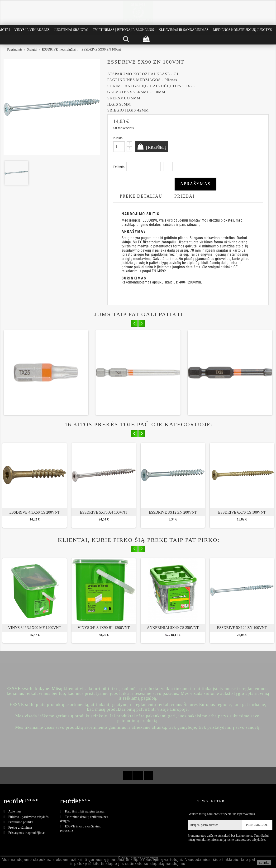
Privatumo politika (21, 822)
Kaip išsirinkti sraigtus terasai (85, 811)
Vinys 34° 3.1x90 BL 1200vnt (104, 628)
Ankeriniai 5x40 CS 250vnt (173, 628)
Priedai (184, 196)
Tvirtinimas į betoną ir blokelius (123, 30)
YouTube (138, 775)
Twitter (143, 167)
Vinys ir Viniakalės (32, 30)
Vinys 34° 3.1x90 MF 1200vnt (35, 628)
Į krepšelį (158, 147)
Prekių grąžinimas (20, 828)
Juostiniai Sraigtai (71, 30)
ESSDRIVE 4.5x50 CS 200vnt (34, 512)
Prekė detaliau (141, 196)
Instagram (148, 775)
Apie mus (15, 811)
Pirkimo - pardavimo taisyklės (28, 817)
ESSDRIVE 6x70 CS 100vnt (242, 512)
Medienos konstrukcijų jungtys (242, 30)
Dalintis (131, 167)
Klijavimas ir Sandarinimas (183, 30)
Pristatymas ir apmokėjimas (27, 833)
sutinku (264, 863)
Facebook (128, 775)
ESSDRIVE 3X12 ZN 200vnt (173, 512)
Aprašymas (195, 184)
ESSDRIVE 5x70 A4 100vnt (104, 512)
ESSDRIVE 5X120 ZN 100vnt (242, 628)
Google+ (156, 167)
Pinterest (168, 167)
